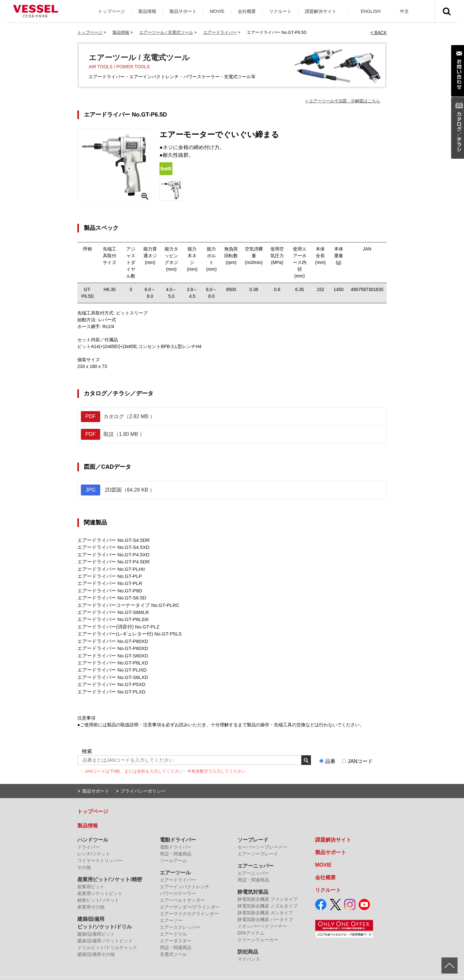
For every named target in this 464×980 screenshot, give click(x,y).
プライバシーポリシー (143, 781)
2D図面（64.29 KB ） (118, 490)
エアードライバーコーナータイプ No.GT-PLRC (125, 601)
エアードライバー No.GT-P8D (108, 587)
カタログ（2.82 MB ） (118, 417)
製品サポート (183, 11)
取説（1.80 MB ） (113, 434)
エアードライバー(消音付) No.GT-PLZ (116, 621)
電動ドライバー (178, 830)
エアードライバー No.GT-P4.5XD (111, 553)
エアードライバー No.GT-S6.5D (110, 594)
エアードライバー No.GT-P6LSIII (111, 614)
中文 (404, 11)
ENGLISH (371, 11)
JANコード (360, 751)
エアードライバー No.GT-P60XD (110, 641)
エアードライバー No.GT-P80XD (110, 635)
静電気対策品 (253, 882)
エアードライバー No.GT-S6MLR (111, 608)
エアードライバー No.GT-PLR (108, 580)
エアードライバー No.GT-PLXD (109, 682)
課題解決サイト (321, 11)
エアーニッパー (256, 856)
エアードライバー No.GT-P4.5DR (111, 560)
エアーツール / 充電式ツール (166, 32)
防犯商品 (248, 942)
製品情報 (147, 11)
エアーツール (175, 863)
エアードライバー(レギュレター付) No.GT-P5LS (126, 628)
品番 (330, 751)
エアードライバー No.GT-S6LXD (110, 668)
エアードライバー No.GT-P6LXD (110, 655)
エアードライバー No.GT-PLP (107, 574)
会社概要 (247, 11)
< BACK (379, 33)
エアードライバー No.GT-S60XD (110, 648)
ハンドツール (93, 830)
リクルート (280, 11)
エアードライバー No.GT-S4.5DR (111, 540)
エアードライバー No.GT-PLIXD (110, 662)
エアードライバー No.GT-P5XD (109, 675)
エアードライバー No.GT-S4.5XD (111, 547)
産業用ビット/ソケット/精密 (110, 870)
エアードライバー (220, 32)
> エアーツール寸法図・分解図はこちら (343, 101)
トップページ (111, 11)
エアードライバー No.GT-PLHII (109, 567)
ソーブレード (253, 830)
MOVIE (217, 11)
